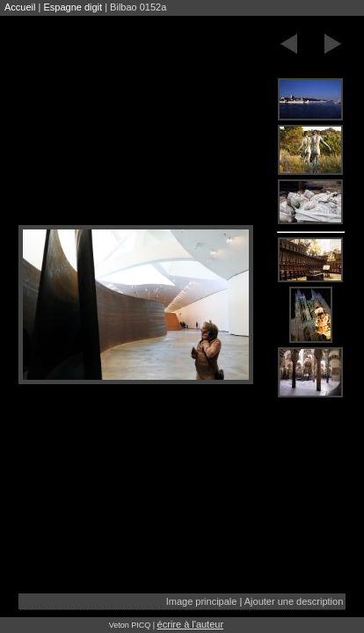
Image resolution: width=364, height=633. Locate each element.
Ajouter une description (294, 601)
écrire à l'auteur (190, 624)
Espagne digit (73, 7)
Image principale (202, 601)
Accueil (20, 7)
